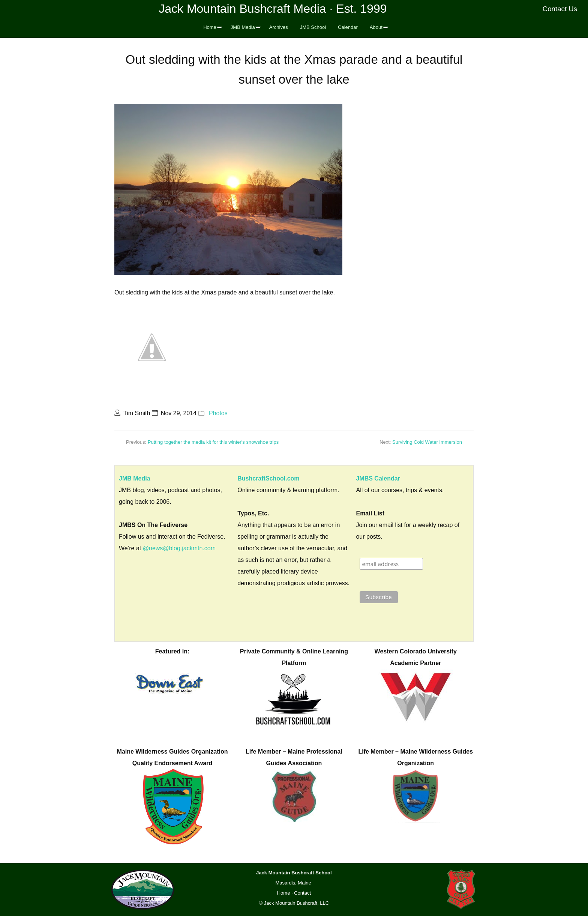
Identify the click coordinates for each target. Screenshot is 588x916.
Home (210, 27)
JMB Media (243, 27)
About (376, 27)
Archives (279, 27)
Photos (218, 413)
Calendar (348, 27)
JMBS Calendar (378, 478)
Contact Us (560, 9)
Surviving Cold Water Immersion (427, 442)
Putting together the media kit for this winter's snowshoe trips (213, 442)
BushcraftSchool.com (268, 478)
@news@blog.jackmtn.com (179, 548)
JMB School (313, 27)
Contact (302, 893)
